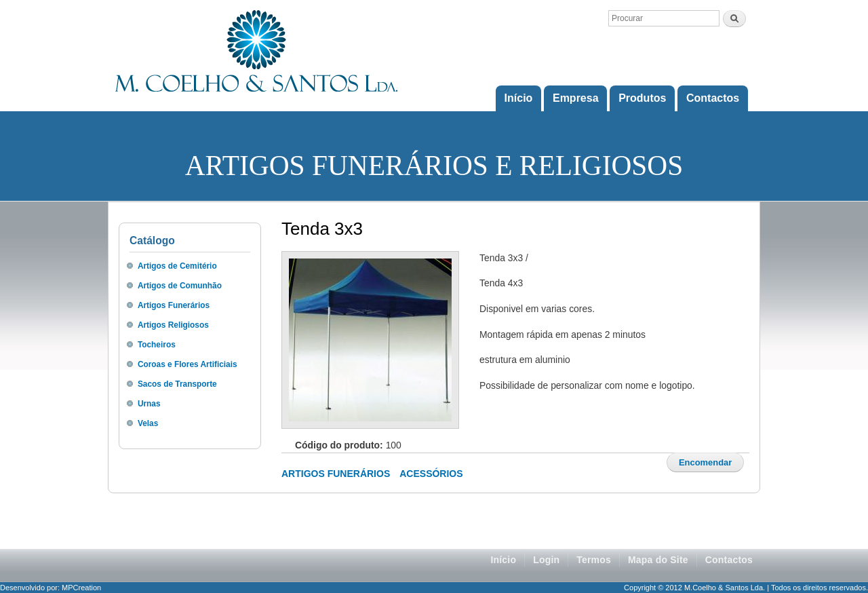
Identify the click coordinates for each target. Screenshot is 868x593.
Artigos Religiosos (173, 325)
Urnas (149, 404)
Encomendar (705, 462)
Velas (148, 423)
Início (519, 98)
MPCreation (81, 588)
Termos (594, 560)
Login (546, 560)
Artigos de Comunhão (180, 286)
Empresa (576, 98)
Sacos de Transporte (177, 384)
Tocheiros (157, 345)
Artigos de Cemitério (177, 266)
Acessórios (431, 474)
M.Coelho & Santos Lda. (725, 588)
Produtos (642, 98)
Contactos (713, 98)
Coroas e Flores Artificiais (188, 364)
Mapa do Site (658, 560)
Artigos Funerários (174, 305)
